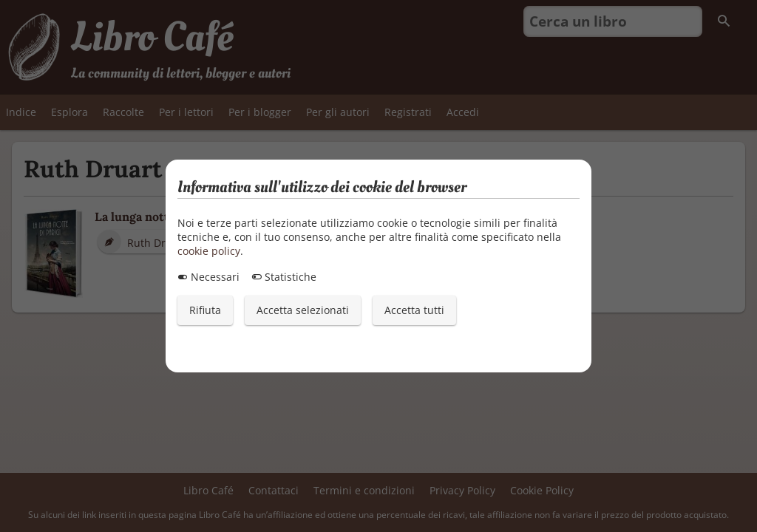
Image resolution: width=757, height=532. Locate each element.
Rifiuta (205, 310)
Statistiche (284, 277)
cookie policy (209, 251)
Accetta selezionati (303, 310)
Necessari (208, 277)
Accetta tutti (414, 310)
